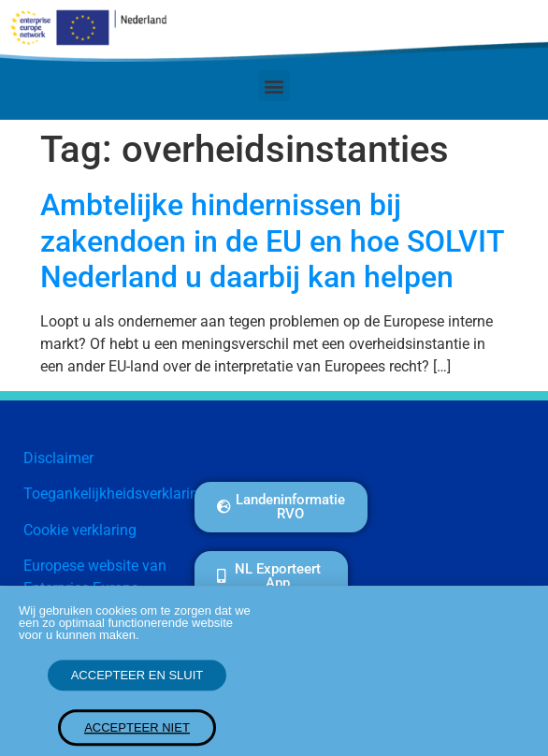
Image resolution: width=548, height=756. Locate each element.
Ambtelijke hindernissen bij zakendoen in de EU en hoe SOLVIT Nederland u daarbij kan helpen (272, 241)
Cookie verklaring (80, 530)
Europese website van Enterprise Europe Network (95, 588)
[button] (274, 86)
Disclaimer (58, 458)
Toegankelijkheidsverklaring (115, 494)
